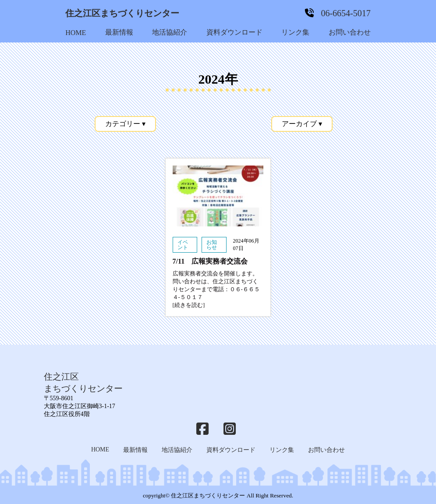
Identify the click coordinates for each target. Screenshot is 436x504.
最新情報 (119, 32)
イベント (183, 245)
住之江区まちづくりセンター (122, 13)
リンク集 (295, 32)
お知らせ (212, 245)
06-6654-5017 (346, 13)
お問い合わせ (350, 32)
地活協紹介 (170, 32)
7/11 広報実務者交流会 (210, 261)
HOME (76, 33)
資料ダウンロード (234, 32)
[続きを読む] (189, 305)
